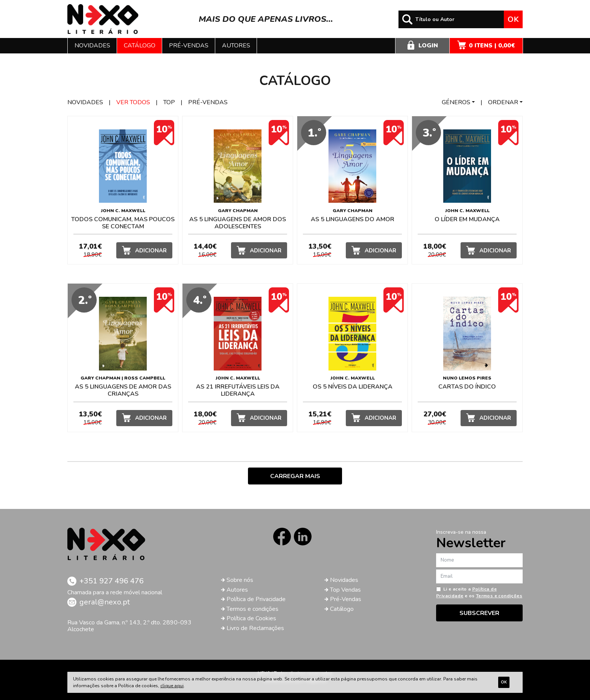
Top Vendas (345, 590)
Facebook (282, 537)
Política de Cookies (251, 618)
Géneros (456, 102)
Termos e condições (252, 609)
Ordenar (503, 102)
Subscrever (479, 613)
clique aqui (172, 686)
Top (169, 102)
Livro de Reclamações (255, 628)
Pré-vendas (189, 46)
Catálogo (140, 46)
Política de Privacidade (256, 599)
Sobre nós (240, 580)
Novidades (92, 46)
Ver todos (133, 102)
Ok (513, 19)
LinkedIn (303, 537)
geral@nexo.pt (105, 602)
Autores (236, 46)
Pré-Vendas (346, 599)
